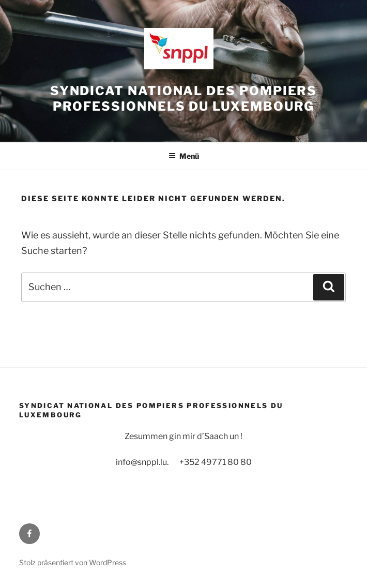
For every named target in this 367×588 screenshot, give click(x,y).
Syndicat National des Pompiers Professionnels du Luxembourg (184, 99)
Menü (184, 156)
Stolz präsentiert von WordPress (73, 562)
